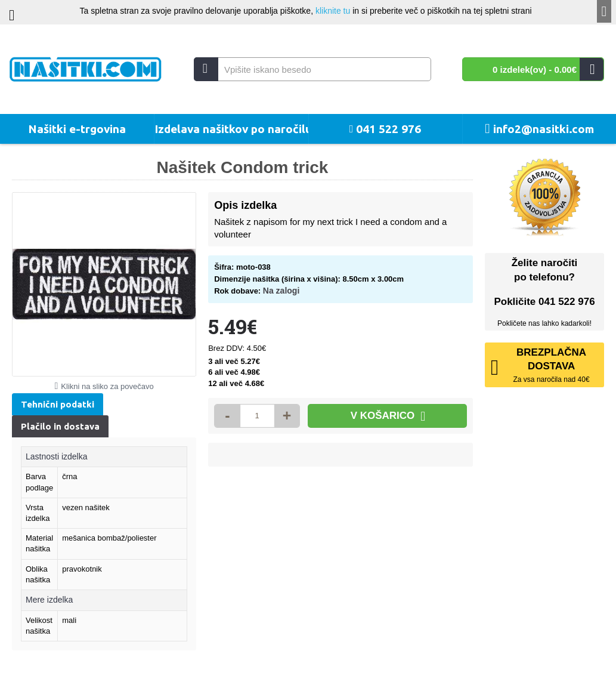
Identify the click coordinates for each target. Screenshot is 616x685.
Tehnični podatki (58, 404)
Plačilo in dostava (60, 426)
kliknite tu (333, 11)
